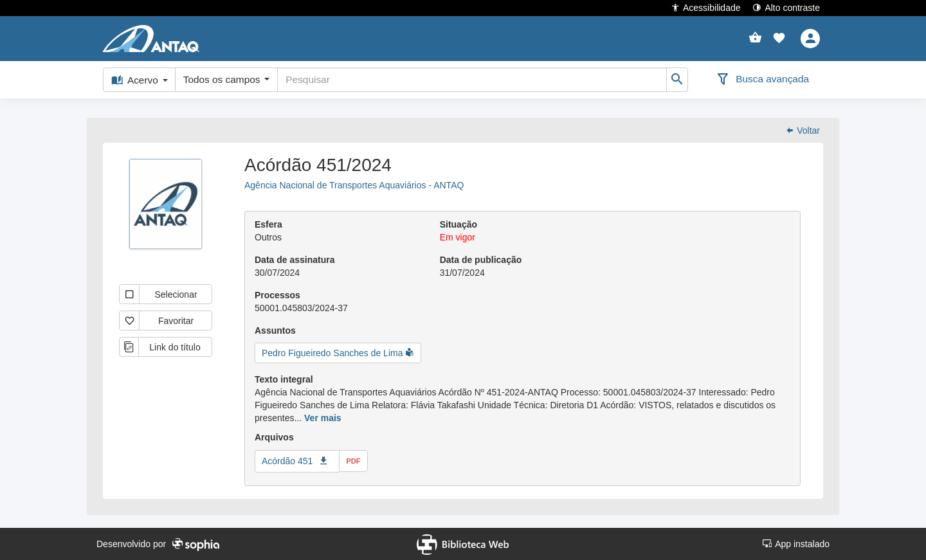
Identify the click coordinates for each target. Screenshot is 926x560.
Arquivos (274, 437)
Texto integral (284, 379)
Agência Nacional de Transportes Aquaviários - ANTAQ (354, 185)
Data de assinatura (295, 260)
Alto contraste (786, 7)
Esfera (268, 224)
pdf (353, 461)
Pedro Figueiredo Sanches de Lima (333, 353)
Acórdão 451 (287, 461)
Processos (277, 295)
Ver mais (323, 418)
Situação (458, 224)
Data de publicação (481, 260)
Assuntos (275, 330)
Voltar (803, 131)
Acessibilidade (706, 7)
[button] (779, 39)
